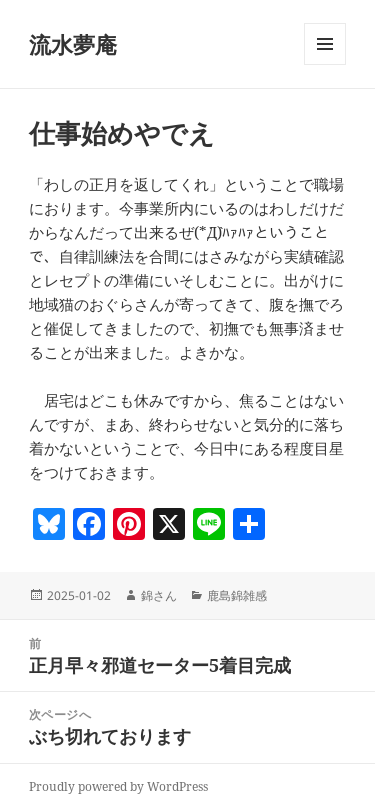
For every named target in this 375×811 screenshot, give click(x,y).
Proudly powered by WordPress (118, 786)
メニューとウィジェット (325, 64)
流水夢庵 (73, 44)
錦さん (159, 595)
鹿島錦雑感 (237, 595)
